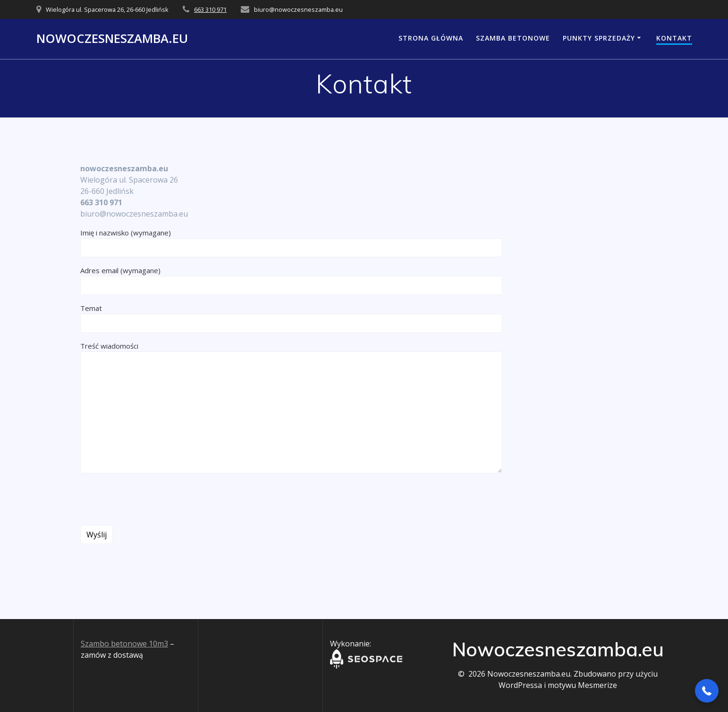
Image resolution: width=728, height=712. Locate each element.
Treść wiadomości (291, 407)
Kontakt (674, 38)
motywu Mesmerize (582, 685)
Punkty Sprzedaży (599, 38)
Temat (291, 318)
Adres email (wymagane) (291, 280)
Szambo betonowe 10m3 (124, 644)
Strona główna (431, 38)
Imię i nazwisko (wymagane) (291, 243)
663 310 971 (210, 9)
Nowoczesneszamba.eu (112, 39)
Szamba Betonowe (513, 38)
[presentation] (152, 499)
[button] (707, 691)
